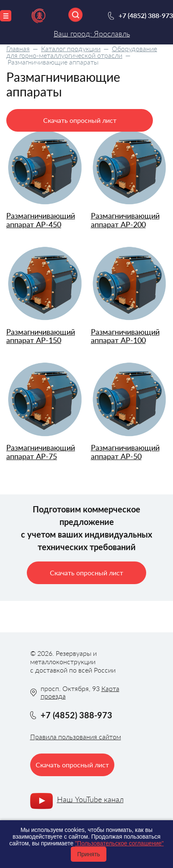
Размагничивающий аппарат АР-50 (125, 452)
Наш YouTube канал (90, 799)
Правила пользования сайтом (76, 737)
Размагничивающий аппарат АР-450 (41, 220)
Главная (18, 48)
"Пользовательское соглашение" (119, 843)
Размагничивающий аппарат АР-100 (125, 336)
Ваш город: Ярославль (92, 34)
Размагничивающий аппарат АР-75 (41, 452)
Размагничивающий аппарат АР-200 (125, 220)
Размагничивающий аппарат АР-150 (41, 336)
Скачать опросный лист (80, 120)
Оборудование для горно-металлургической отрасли (82, 52)
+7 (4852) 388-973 (146, 15)
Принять (89, 854)
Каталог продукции (71, 48)
